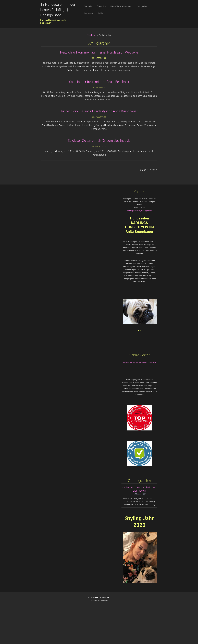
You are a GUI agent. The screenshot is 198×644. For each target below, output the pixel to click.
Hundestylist (152, 362)
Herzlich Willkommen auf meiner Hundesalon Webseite (99, 52)
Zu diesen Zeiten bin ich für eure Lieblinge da (99, 141)
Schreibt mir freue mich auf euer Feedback (99, 82)
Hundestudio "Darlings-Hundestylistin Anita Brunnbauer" (99, 111)
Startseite (92, 35)
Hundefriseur (143, 362)
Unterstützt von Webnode (99, 601)
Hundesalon (126, 362)
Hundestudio (134, 362)
